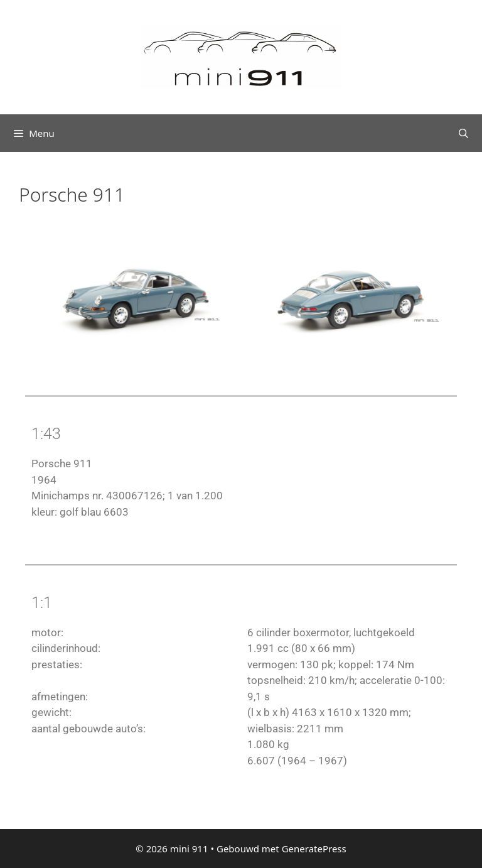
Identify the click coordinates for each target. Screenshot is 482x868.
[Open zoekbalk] (463, 133)
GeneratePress (314, 849)
